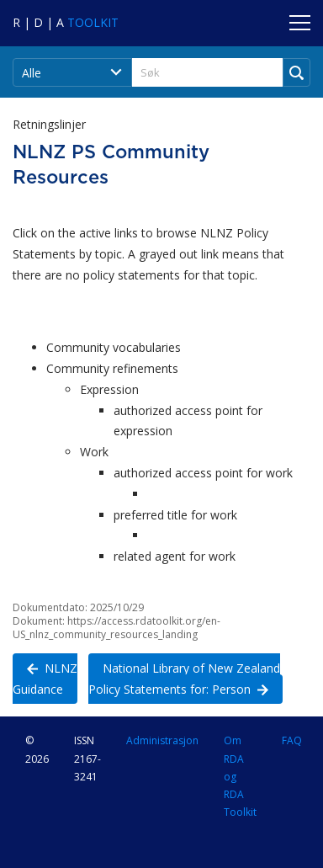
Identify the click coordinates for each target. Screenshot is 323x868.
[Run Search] (297, 72)
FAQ (292, 740)
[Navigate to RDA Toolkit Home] (66, 22)
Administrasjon (162, 740)
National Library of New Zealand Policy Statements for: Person (184, 678)
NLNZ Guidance (45, 678)
